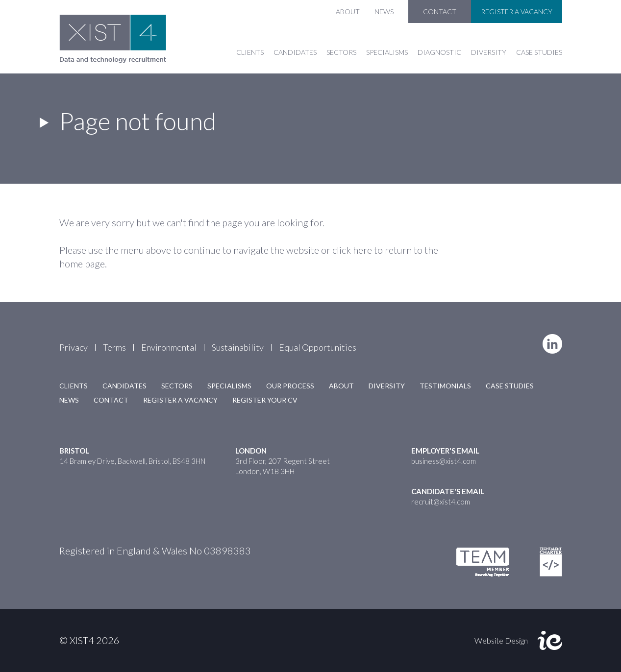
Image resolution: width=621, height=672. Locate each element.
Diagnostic (439, 52)
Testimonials (445, 386)
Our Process (290, 386)
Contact (440, 12)
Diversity (489, 52)
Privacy (74, 347)
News (384, 12)
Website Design (501, 640)
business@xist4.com (444, 461)
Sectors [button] (341, 52)
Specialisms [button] (387, 52)
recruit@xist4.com (441, 502)
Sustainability (238, 347)
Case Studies (539, 52)
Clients (250, 52)
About (348, 12)
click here (352, 250)
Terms (114, 347)
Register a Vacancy (517, 12)
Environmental (169, 347)
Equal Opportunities (318, 347)
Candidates (295, 52)
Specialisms (229, 386)
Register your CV (265, 400)
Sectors (177, 386)
